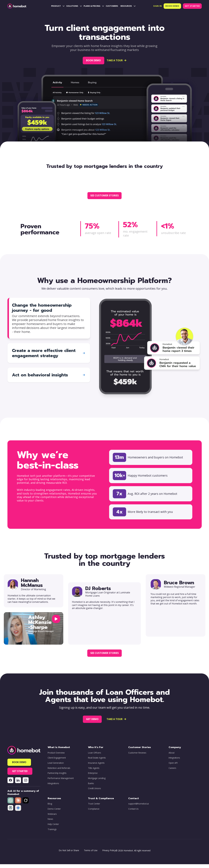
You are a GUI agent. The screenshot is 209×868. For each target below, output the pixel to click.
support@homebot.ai (138, 807)
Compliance (94, 813)
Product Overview (56, 756)
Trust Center (94, 807)
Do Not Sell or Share (69, 854)
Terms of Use (91, 854)
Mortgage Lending (97, 782)
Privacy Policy (109, 854)
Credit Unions (94, 792)
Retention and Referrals (59, 772)
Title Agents (94, 772)
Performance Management (61, 782)
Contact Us (133, 813)
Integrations (53, 787)
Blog (50, 807)
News (50, 823)
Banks (91, 787)
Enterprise (93, 777)
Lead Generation (56, 767)
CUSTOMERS (112, 6)
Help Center (53, 828)
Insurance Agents (96, 767)
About (172, 756)
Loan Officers (95, 756)
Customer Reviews (137, 756)
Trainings (52, 833)
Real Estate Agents (97, 762)
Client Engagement (57, 762)
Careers (172, 772)
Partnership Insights (57, 777)
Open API (173, 767)
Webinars (52, 818)
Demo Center (54, 813)
